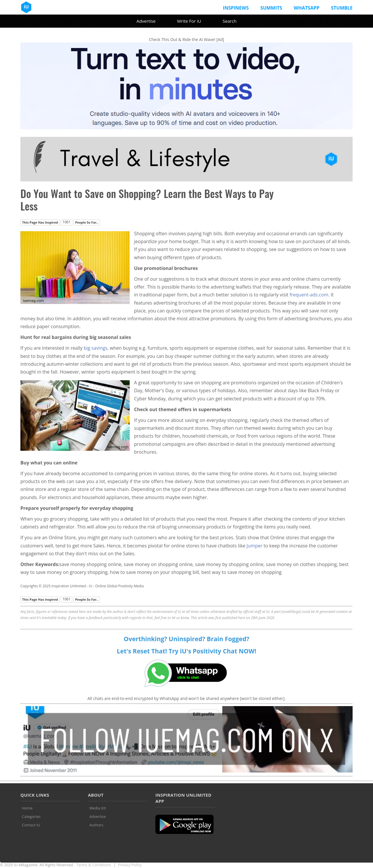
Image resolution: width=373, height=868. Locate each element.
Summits (271, 8)
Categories (31, 816)
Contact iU (31, 825)
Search (230, 21)
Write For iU (189, 21)
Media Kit (98, 808)
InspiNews (236, 8)
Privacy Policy (130, 865)
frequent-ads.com (309, 295)
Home (27, 808)
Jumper (254, 546)
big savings (95, 348)
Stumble (342, 8)
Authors (96, 825)
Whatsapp (307, 8)
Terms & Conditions (94, 865)
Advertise (146, 21)
